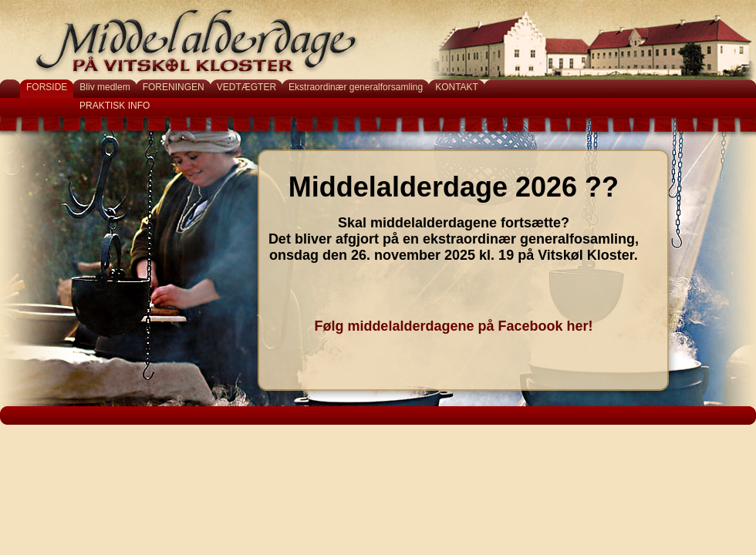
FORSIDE (47, 87)
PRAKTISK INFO (115, 106)
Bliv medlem (105, 87)
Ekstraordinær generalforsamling (356, 87)
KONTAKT (457, 87)
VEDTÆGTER (246, 87)
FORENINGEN (174, 87)
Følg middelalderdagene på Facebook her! (453, 326)
